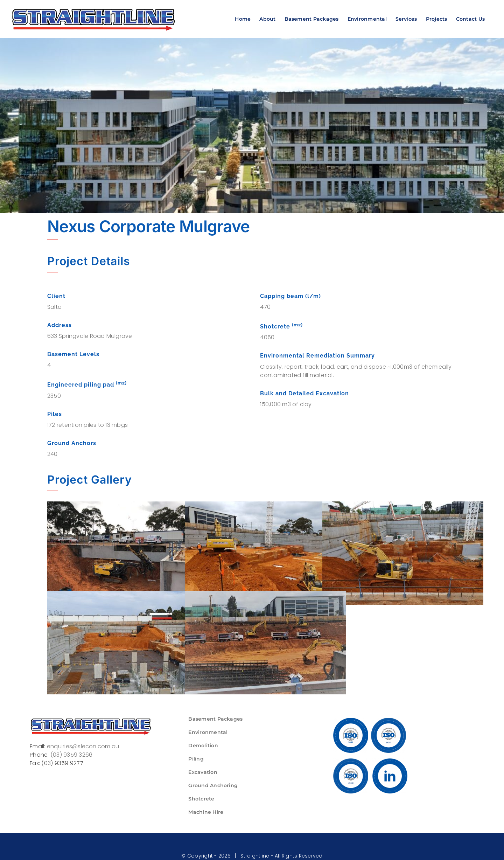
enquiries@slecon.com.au (83, 746)
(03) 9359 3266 (71, 755)
